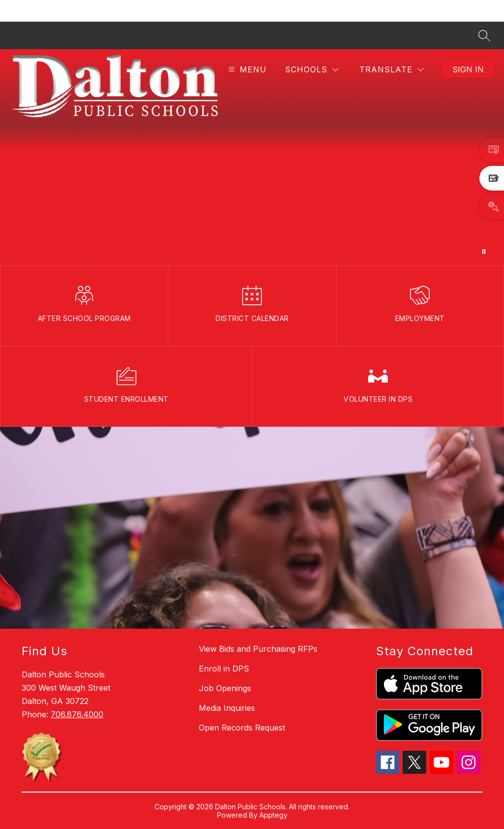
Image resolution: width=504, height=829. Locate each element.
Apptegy (273, 815)
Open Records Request (242, 728)
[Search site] (484, 35)
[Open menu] (246, 70)
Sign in (468, 69)
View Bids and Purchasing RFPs (258, 649)
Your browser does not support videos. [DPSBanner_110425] (252, 157)
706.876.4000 (77, 714)
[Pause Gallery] (484, 252)
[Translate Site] (392, 70)
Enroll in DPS (224, 669)
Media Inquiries (227, 708)
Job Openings (225, 688)
